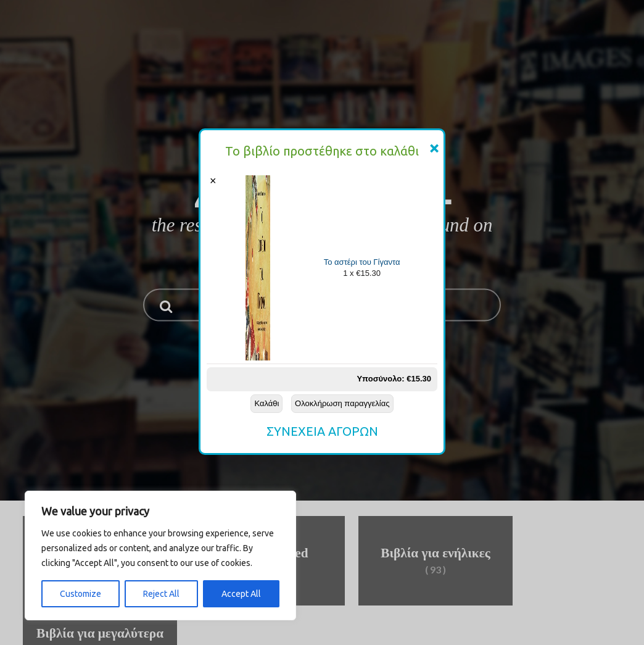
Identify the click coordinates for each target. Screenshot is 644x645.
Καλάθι (266, 403)
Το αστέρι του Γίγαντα (362, 262)
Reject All (161, 594)
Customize (80, 594)
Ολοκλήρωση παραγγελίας (342, 403)
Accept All (241, 594)
